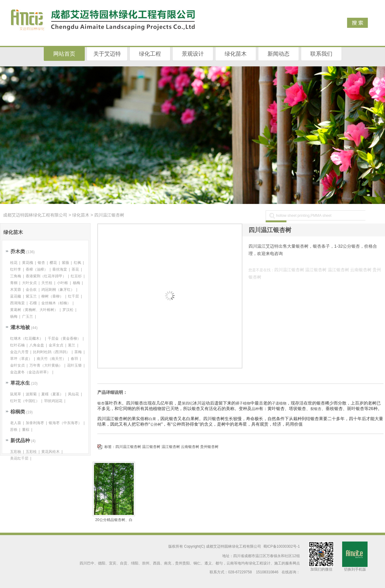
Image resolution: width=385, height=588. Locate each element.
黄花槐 (28, 263)
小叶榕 (62, 283)
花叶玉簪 (74, 365)
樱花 (53, 263)
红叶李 (16, 269)
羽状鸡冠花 (53, 401)
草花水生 (20, 383)
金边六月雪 (19, 352)
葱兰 (72, 345)
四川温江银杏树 (289, 270)
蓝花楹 (16, 296)
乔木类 (18, 251)
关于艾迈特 (107, 54)
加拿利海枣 (35, 423)
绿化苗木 (236, 54)
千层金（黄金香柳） (64, 338)
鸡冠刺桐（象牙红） (58, 290)
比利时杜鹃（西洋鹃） (51, 352)
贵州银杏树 (209, 447)
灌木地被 (20, 327)
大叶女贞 (29, 283)
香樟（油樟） (37, 269)
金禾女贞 (56, 345)
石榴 (33, 303)
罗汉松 (68, 310)
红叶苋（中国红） (25, 401)
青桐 (14, 283)
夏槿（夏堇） (52, 394)
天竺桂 (47, 283)
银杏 (101, 403)
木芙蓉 (16, 290)
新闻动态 (278, 54)
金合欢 (31, 290)
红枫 (77, 263)
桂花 (14, 263)
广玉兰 (28, 316)
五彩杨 (16, 452)
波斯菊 (31, 394)
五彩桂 (31, 452)
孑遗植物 (279, 403)
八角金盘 (37, 345)
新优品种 (20, 440)
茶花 (75, 269)
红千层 (73, 296)
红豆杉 (76, 276)
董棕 (26, 430)
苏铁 (14, 430)
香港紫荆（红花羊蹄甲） (46, 276)
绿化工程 (150, 54)
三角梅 (16, 276)
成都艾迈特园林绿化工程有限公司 (35, 215)
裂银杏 (316, 409)
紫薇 (65, 263)
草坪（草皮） (21, 359)
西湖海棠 (17, 303)
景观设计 (193, 54)
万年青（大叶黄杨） (46, 365)
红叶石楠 (17, 345)
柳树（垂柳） (52, 296)
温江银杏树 (316, 270)
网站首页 (64, 54)
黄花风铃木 (50, 452)
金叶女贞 (17, 365)
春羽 (74, 359)
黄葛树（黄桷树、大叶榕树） (34, 310)
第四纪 (187, 403)
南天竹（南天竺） (51, 359)
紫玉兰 (31, 296)
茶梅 (78, 352)
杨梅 (77, 283)
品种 (255, 409)
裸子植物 (243, 403)
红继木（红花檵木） (27, 338)
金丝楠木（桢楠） (56, 303)
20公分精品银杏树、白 (114, 520)
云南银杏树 (361, 270)
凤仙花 (73, 394)
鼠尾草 (16, 394)
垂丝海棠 (60, 269)
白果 (152, 419)
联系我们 (321, 54)
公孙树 (156, 424)
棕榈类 (18, 412)
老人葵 (16, 423)
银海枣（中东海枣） (65, 423)
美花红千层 (19, 458)
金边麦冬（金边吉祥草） (30, 372)
